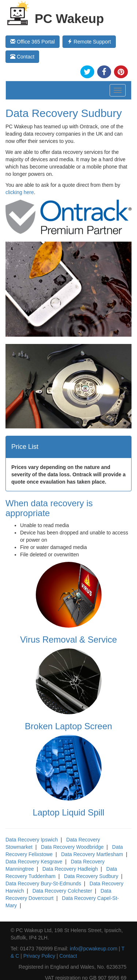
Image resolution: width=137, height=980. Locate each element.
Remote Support (89, 42)
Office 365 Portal (33, 42)
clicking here (20, 192)
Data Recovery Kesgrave (34, 862)
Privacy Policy (39, 956)
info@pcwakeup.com (94, 949)
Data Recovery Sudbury (91, 876)
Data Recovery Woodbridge (72, 847)
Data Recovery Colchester (62, 891)
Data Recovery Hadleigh (70, 869)
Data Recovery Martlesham (92, 854)
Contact (22, 57)
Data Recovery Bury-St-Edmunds (43, 883)
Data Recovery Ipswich (32, 840)
